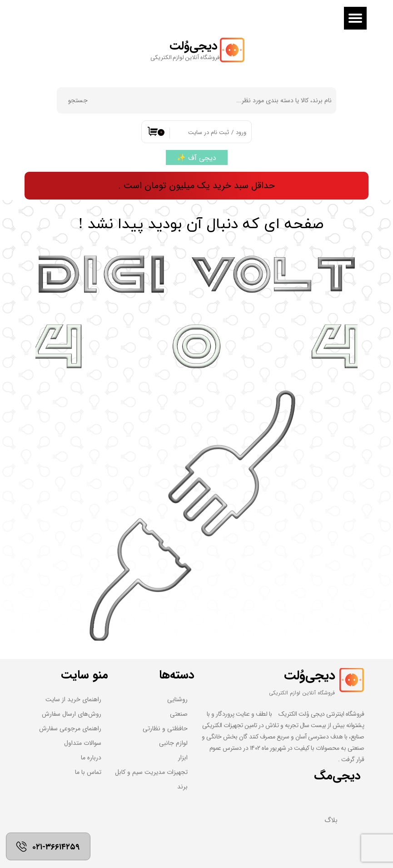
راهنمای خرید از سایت (73, 699)
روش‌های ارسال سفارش (72, 714)
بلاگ (331, 820)
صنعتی (179, 714)
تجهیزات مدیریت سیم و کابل (151, 772)
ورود (241, 132)
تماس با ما (88, 772)
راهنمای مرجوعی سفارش (70, 728)
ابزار (183, 758)
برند (182, 787)
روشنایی (177, 699)
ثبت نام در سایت (209, 132)
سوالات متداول (83, 743)
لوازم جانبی (173, 743)
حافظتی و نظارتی (165, 728)
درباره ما (91, 758)
